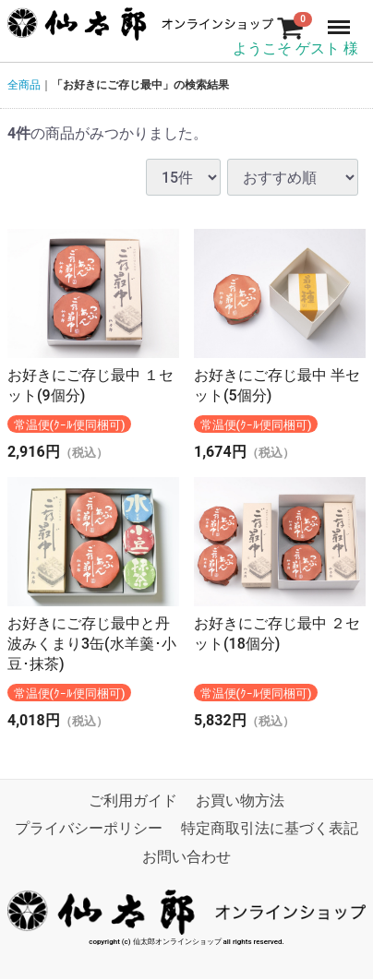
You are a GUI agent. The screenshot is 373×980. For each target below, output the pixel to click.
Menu (341, 18)
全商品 (24, 85)
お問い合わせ (186, 857)
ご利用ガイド (133, 801)
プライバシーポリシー (89, 829)
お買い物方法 (240, 801)
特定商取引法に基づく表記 (270, 829)
